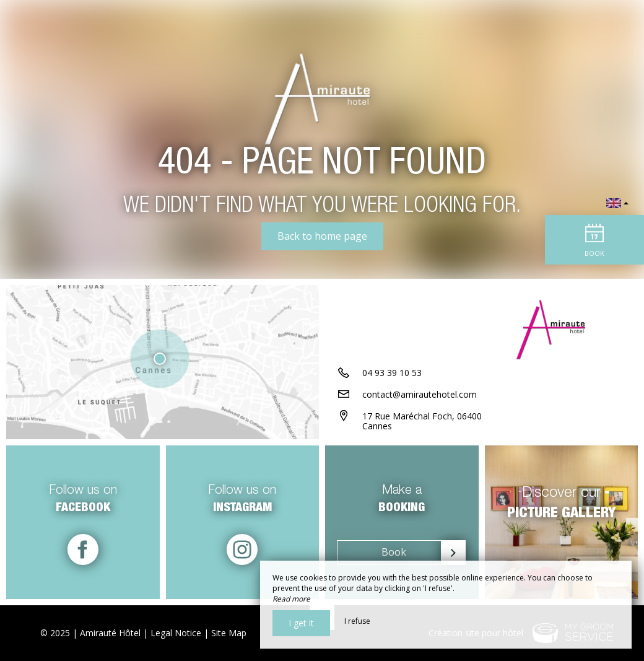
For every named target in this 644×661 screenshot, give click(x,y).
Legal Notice (176, 633)
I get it (301, 623)
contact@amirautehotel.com (420, 394)
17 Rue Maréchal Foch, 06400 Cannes (422, 421)
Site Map (229, 633)
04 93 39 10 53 (392, 373)
